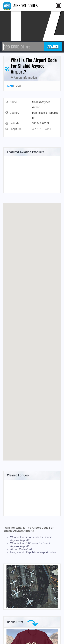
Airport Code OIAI (21, 549)
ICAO (10, 86)
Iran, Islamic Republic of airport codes (33, 552)
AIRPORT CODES (20, 5)
